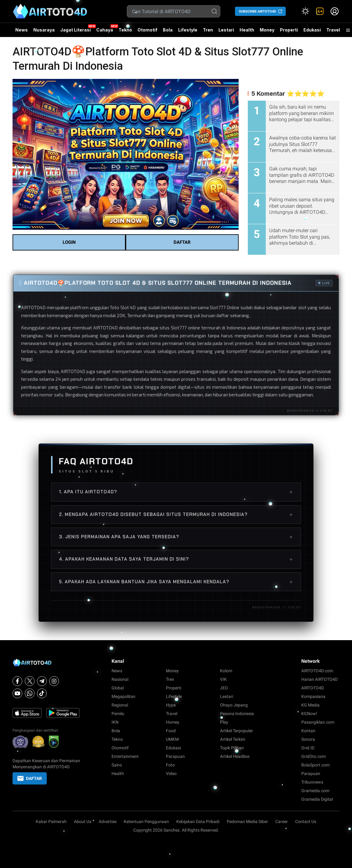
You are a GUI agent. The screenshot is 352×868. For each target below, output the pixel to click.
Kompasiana (313, 696)
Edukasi (312, 30)
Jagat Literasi (75, 30)
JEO (224, 688)
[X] (30, 681)
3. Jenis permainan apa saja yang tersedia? (176, 537)
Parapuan (175, 756)
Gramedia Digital (317, 799)
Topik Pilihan (232, 748)
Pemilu (118, 714)
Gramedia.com (315, 791)
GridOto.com (313, 756)
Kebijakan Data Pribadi (198, 822)
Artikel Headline (235, 756)
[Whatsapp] (30, 693)
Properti (289, 30)
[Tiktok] (42, 693)
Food (171, 731)
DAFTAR (182, 242)
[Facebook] (17, 681)
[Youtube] (17, 693)
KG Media (310, 705)
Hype (171, 705)
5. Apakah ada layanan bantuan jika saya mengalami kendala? (176, 582)
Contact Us (306, 822)
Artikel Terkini (233, 739)
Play (224, 722)
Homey (173, 722)
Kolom (226, 671)
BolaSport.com (315, 765)
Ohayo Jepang (234, 705)
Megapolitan (123, 696)
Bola (168, 30)
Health (247, 30)
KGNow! (309, 714)
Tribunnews (312, 782)
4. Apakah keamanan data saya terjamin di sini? (176, 559)
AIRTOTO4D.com (317, 671)
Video (171, 773)
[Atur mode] (305, 11)
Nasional (120, 679)
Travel (333, 30)
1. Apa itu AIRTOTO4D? (176, 492)
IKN (115, 722)
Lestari (226, 32)
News (22, 30)
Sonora (308, 739)
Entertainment (125, 756)
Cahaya (105, 30)
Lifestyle (188, 30)
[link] (320, 11)
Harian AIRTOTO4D (319, 679)
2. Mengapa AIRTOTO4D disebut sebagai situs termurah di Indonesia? (176, 514)
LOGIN (69, 242)
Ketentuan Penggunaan (146, 822)
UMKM (172, 739)
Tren (208, 30)
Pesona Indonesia (237, 714)
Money (267, 30)
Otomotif (147, 30)
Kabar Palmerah (51, 822)
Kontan (308, 731)
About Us (83, 822)
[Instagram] (54, 681)
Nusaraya (44, 30)
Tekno (125, 30)
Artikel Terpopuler (237, 731)
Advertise (108, 822)
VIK (223, 679)
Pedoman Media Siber (247, 822)
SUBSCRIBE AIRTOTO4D (257, 11)
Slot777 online (185, 328)
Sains (117, 765)
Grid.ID (308, 748)
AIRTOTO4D (33, 307)
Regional (120, 705)
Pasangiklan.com (318, 722)
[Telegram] (42, 681)
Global (118, 688)
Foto (170, 765)
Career (282, 822)
